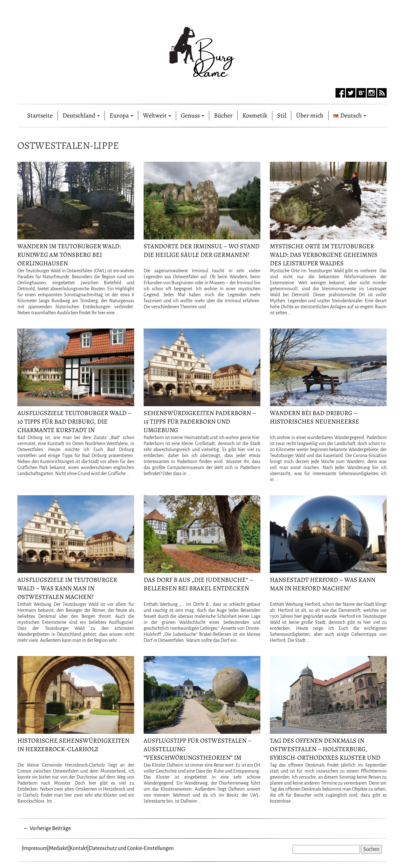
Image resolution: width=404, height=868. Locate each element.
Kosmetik (255, 115)
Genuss (193, 115)
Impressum (35, 848)
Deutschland (81, 115)
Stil (282, 115)
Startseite (40, 114)
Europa (121, 115)
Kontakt (79, 848)
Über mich (310, 115)
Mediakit (59, 848)
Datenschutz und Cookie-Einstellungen (131, 848)
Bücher (223, 115)
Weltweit (157, 115)
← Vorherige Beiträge (47, 829)
